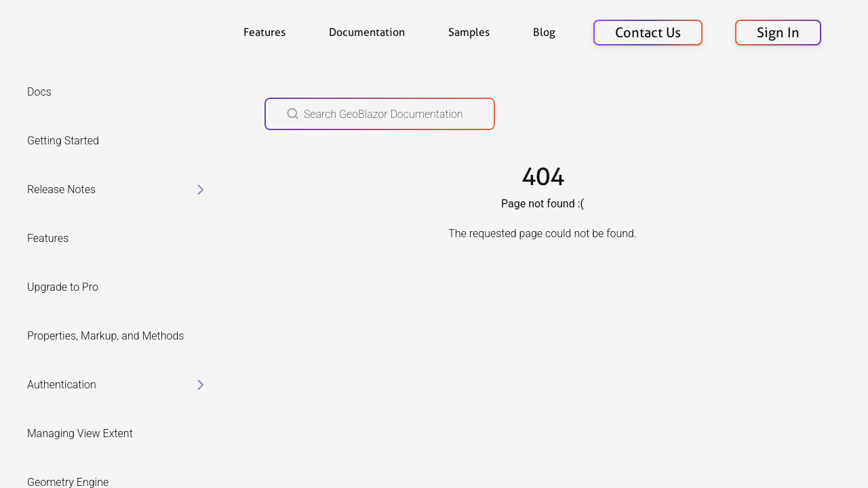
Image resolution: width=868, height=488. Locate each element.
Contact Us (648, 33)
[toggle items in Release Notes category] (201, 190)
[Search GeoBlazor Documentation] (380, 114)
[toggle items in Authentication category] (201, 385)
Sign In (778, 33)
